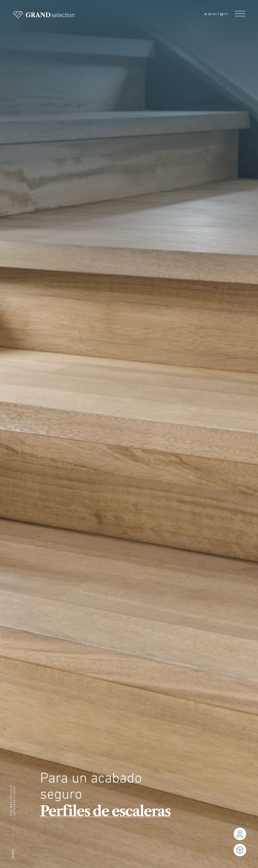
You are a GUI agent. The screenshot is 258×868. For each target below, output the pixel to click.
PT (226, 15)
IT (218, 15)
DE (206, 15)
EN (210, 15)
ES (222, 15)
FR (214, 15)
